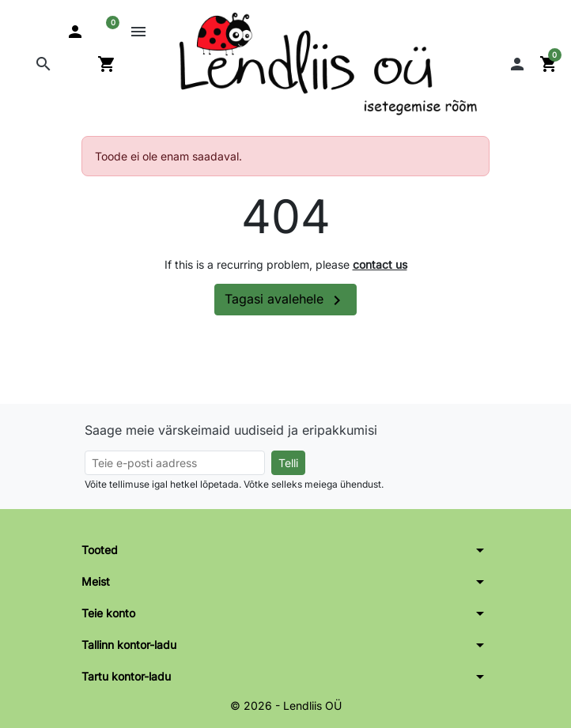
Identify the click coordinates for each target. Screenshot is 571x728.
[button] (43, 64)
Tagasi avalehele (285, 300)
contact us (380, 264)
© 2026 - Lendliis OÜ (286, 705)
